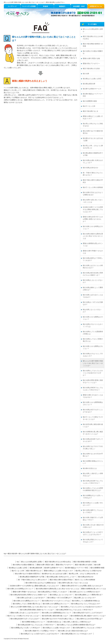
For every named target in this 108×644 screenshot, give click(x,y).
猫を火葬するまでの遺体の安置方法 (93, 132)
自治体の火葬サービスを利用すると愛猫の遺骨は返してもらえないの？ (93, 209)
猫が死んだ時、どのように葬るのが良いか (93, 147)
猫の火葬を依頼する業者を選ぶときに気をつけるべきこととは (93, 236)
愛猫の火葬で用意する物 (91, 58)
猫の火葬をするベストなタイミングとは (93, 325)
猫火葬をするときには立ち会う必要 (93, 139)
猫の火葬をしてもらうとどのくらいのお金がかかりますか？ (93, 373)
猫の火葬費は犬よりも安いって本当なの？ (93, 497)
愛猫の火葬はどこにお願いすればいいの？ (93, 117)
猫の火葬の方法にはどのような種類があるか (93, 194)
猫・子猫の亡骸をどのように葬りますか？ (93, 174)
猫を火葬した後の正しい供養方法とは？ (93, 475)
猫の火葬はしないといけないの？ (93, 281)
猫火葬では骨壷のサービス (92, 89)
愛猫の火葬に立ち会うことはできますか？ (93, 396)
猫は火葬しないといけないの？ (92, 311)
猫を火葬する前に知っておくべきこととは (93, 201)
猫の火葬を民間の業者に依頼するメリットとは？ (93, 381)
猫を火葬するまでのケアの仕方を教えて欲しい (93, 448)
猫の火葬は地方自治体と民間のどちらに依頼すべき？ (93, 274)
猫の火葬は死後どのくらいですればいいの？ (93, 541)
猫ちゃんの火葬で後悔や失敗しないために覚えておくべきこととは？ (93, 363)
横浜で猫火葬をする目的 (91, 69)
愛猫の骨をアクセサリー (91, 64)
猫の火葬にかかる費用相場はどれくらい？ (93, 403)
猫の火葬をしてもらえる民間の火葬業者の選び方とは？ (93, 489)
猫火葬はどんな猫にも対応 (92, 79)
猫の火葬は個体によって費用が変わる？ (93, 289)
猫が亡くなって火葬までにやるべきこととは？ (93, 418)
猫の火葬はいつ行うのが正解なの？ (93, 303)
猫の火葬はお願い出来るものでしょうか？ (93, 161)
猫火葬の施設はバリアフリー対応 (93, 95)
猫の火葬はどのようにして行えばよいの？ (93, 355)
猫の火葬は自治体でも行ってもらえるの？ (93, 440)
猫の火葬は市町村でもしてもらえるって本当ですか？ (93, 389)
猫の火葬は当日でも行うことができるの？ (93, 411)
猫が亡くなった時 (89, 106)
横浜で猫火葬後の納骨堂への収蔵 (93, 45)
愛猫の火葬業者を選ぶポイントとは (93, 245)
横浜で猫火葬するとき (91, 111)
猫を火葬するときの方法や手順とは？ (93, 455)
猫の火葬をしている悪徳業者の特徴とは (93, 333)
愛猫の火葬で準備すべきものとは (93, 252)
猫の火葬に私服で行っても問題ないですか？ (93, 519)
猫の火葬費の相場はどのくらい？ (93, 462)
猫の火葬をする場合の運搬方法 (93, 52)
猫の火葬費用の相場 (90, 101)
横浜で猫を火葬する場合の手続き (93, 181)
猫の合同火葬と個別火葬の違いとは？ (93, 425)
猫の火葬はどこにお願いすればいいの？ (93, 504)
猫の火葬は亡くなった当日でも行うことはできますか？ (93, 533)
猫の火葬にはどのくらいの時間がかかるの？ (93, 267)
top (18, 562)
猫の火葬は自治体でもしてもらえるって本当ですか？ (93, 482)
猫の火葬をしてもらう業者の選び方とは (93, 340)
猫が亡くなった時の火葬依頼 (93, 187)
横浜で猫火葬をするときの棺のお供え (93, 38)
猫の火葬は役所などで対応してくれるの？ (93, 259)
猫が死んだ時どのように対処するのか (93, 125)
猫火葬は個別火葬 (89, 84)
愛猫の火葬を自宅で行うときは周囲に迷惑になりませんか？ (93, 219)
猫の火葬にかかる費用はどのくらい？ (93, 318)
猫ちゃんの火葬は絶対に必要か (93, 30)
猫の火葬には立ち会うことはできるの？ (93, 296)
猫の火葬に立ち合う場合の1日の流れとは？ (93, 526)
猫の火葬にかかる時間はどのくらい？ (93, 228)
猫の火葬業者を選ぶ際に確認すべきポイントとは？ (93, 433)
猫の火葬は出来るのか (91, 168)
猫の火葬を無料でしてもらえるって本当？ (93, 511)
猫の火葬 (86, 74)
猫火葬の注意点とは (90, 468)
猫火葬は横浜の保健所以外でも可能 (93, 154)
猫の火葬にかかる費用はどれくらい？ (93, 347)
